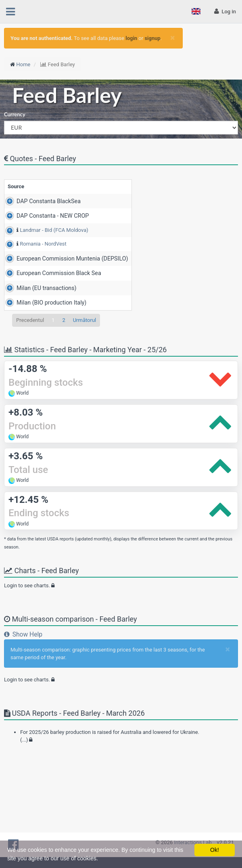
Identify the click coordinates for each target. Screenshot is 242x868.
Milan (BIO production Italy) (43, 365)
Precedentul (30, 390)
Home (23, 64)
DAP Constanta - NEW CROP (44, 231)
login (131, 38)
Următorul (85, 390)
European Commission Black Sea (50, 320)
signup (152, 38)
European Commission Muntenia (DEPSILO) (49, 301)
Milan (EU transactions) (38, 342)
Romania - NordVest (34, 275)
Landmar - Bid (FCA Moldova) (45, 254)
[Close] (172, 38)
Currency (15, 114)
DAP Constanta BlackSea (40, 209)
